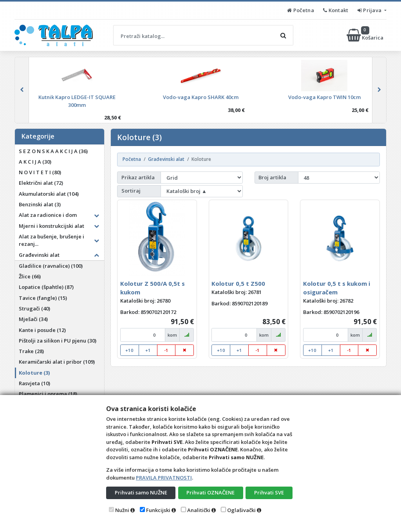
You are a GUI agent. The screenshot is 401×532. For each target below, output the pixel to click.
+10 (129, 350)
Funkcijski (158, 510)
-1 (166, 350)
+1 (148, 350)
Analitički (199, 510)
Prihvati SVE (269, 492)
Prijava (370, 10)
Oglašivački (241, 510)
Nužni (122, 510)
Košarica (366, 35)
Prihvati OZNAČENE (210, 492)
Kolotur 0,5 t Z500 (238, 283)
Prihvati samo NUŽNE (141, 492)
